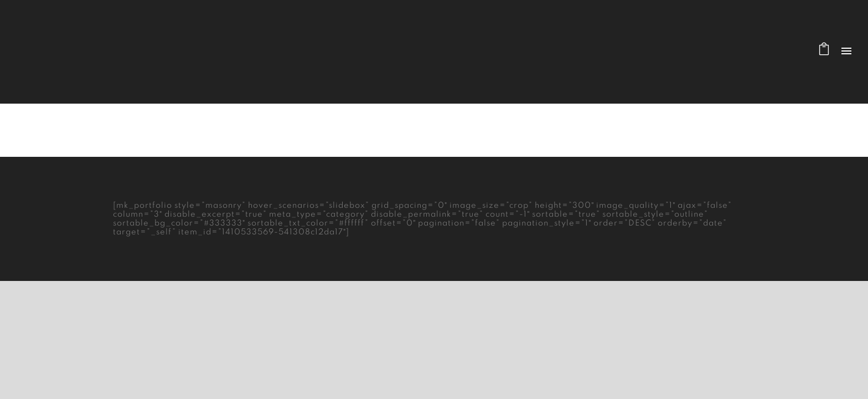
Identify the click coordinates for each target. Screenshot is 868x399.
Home (675, 130)
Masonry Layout (725, 130)
